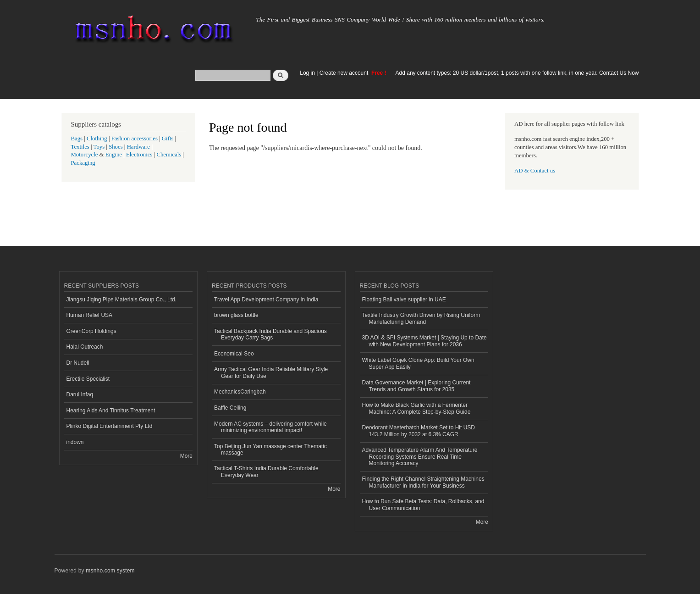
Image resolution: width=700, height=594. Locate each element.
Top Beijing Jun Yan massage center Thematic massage (270, 450)
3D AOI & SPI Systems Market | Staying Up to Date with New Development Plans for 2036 (424, 341)
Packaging (83, 163)
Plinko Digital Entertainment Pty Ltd (110, 426)
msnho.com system (110, 571)
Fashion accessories (135, 139)
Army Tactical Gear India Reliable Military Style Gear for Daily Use (271, 372)
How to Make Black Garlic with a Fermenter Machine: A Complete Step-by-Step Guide (416, 408)
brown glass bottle (236, 315)
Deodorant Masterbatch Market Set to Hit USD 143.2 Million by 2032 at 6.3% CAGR (419, 431)
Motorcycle (85, 155)
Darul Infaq (80, 394)
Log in (307, 73)
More (186, 456)
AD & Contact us (535, 171)
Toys (99, 147)
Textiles (80, 147)
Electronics (139, 155)
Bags (77, 139)
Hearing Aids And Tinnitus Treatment (111, 411)
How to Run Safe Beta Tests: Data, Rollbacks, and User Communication (423, 505)
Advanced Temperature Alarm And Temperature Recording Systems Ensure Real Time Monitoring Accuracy (420, 457)
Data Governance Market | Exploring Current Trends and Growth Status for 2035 (416, 386)
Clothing (97, 139)
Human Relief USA (90, 315)
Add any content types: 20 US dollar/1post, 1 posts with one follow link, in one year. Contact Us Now (517, 73)
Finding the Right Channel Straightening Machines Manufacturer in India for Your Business (423, 482)
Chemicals (169, 155)
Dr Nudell (78, 363)
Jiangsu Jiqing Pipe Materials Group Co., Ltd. (121, 300)
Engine (114, 155)
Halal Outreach (85, 347)
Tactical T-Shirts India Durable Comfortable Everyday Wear (266, 472)
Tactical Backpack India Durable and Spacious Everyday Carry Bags (270, 334)
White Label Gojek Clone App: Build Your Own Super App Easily (418, 363)
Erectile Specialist (88, 379)
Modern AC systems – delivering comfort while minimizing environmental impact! (270, 427)
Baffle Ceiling (230, 408)
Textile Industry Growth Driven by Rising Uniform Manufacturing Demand (421, 318)
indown (75, 442)
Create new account (345, 73)
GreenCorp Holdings (91, 331)
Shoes (116, 147)
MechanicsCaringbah (240, 392)
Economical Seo (234, 354)
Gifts (168, 139)
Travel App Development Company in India (266, 300)
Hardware (138, 147)
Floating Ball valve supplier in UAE (404, 300)
